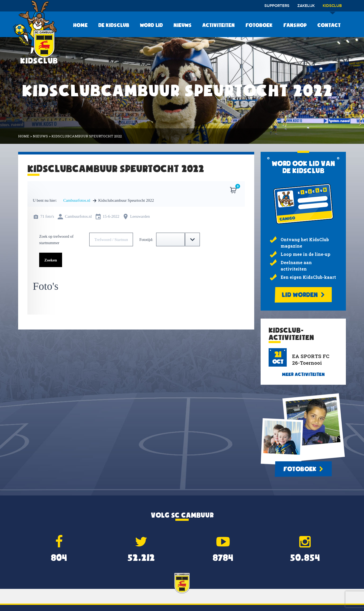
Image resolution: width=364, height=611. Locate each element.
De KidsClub (114, 25)
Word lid (151, 25)
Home (80, 25)
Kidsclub (332, 8)
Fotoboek (259, 25)
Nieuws (183, 25)
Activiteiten (219, 25)
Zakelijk (306, 6)
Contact (329, 25)
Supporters (277, 6)
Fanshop (295, 25)
